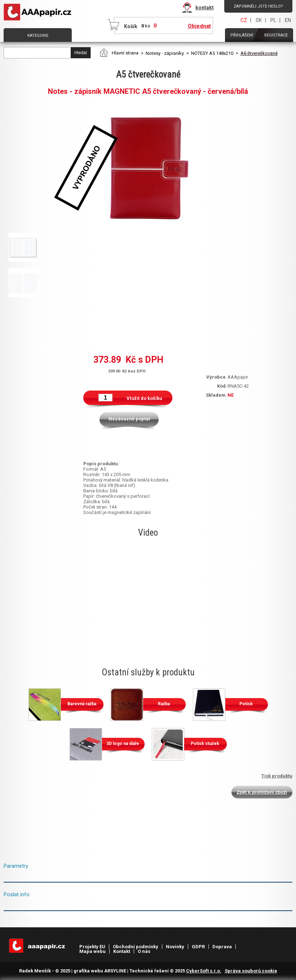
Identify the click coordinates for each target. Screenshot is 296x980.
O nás (144, 951)
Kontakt (122, 951)
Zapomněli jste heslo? (258, 6)
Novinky (175, 947)
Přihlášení (242, 35)
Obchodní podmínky (136, 947)
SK (259, 20)
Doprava (222, 947)
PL (273, 20)
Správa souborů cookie (251, 971)
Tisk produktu (277, 776)
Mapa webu (92, 951)
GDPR (198, 947)
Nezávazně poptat (129, 419)
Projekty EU (92, 947)
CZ (244, 20)
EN (288, 20)
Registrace (276, 35)
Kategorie (38, 36)
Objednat (199, 26)
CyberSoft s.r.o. (204, 971)
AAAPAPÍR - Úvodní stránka (39, 12)
